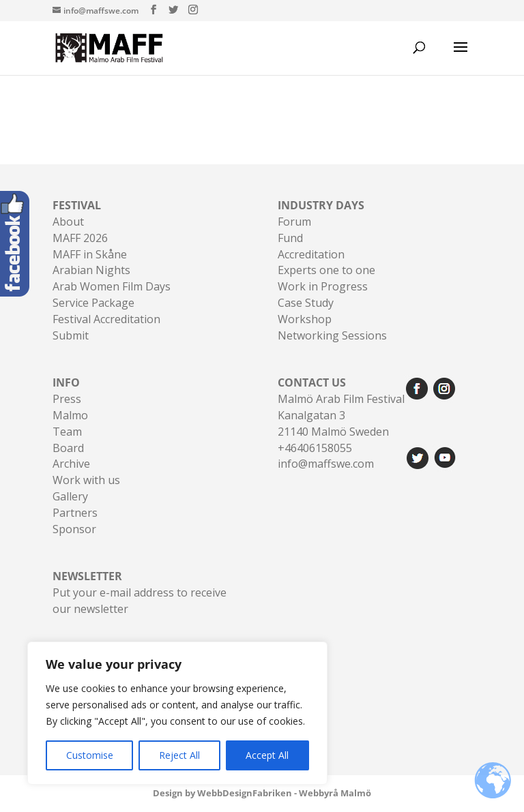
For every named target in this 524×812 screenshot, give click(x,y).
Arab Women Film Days (112, 286)
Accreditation (311, 254)
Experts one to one (326, 270)
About (68, 222)
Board (68, 448)
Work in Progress (323, 286)
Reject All (179, 755)
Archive (71, 464)
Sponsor (74, 529)
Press (67, 399)
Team (67, 432)
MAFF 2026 (80, 238)
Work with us (86, 480)
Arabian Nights (91, 270)
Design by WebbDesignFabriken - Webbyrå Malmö (262, 793)
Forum (294, 222)
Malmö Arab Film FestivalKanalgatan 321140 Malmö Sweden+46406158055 (341, 415)
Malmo (70, 415)
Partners (75, 513)
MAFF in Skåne (90, 254)
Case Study (306, 303)
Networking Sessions (332, 335)
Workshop (305, 319)
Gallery (70, 496)
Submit (71, 335)
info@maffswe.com (326, 464)
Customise (90, 755)
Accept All (267, 755)
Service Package (93, 303)
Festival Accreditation (106, 319)
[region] (177, 713)
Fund (290, 238)
